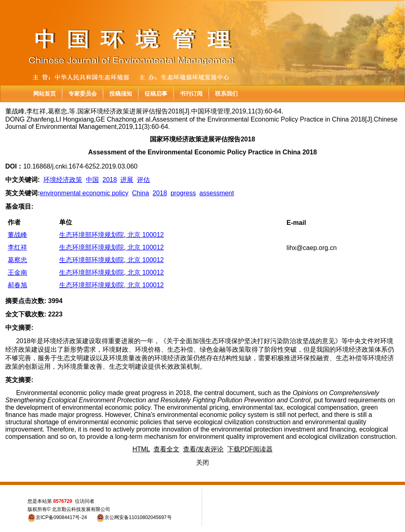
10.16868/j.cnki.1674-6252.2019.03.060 (80, 166)
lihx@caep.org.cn (312, 248)
